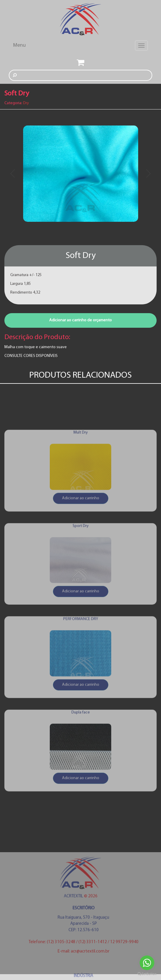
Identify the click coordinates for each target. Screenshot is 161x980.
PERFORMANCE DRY (81, 661)
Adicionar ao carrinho (81, 540)
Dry (26, 103)
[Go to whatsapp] (147, 963)
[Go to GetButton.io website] (147, 974)
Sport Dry (81, 567)
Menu (19, 45)
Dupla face (81, 754)
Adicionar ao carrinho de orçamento (80, 320)
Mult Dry (81, 474)
